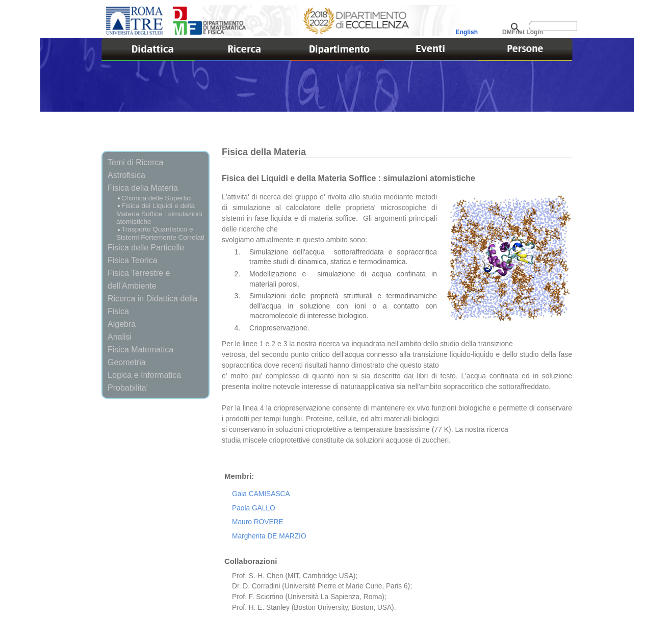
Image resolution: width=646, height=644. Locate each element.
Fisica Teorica (133, 260)
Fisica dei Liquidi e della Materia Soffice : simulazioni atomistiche (159, 214)
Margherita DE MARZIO (269, 536)
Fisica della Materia (143, 188)
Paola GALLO (254, 508)
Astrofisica (126, 175)
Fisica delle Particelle (146, 247)
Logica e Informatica (144, 375)
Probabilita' (128, 388)
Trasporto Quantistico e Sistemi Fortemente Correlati (160, 233)
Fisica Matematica (140, 349)
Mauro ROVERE (258, 522)
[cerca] (553, 26)
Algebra (122, 324)
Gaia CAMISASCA (261, 494)
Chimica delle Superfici (157, 198)
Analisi (120, 337)
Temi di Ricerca (135, 162)
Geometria (127, 362)
